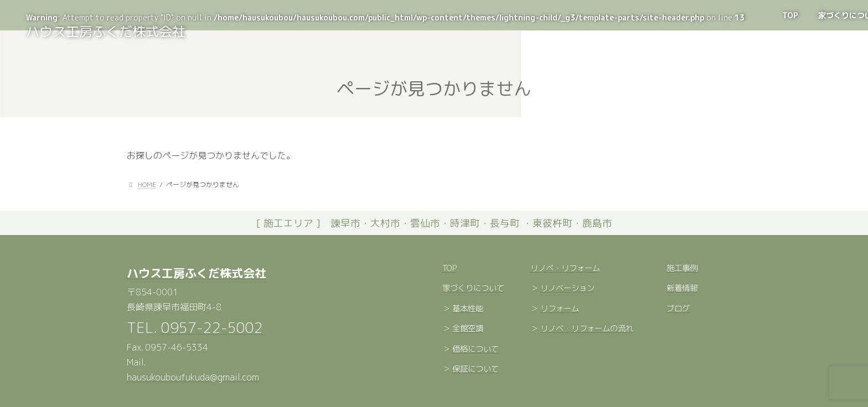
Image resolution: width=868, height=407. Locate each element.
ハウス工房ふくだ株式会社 (197, 273)
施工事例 (682, 268)
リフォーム (560, 309)
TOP (449, 268)
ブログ (678, 309)
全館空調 (468, 329)
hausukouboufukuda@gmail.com (193, 378)
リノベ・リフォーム (565, 268)
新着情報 (682, 289)
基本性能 (468, 309)
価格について (476, 349)
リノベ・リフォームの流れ (587, 329)
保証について (476, 369)
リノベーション (567, 289)
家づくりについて (473, 289)
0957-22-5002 (212, 327)
